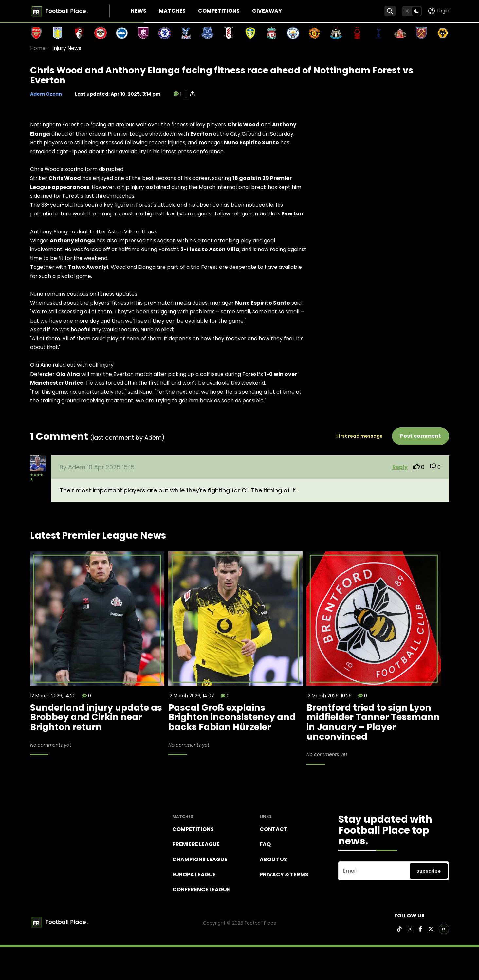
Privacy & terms (284, 874)
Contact (274, 829)
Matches (172, 11)
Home (38, 48)
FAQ (265, 844)
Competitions (219, 11)
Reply (400, 467)
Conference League (201, 889)
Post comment (421, 436)
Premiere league (196, 844)
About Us (273, 859)
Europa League (194, 874)
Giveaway (267, 11)
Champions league (200, 859)
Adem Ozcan (46, 94)
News (138, 11)
